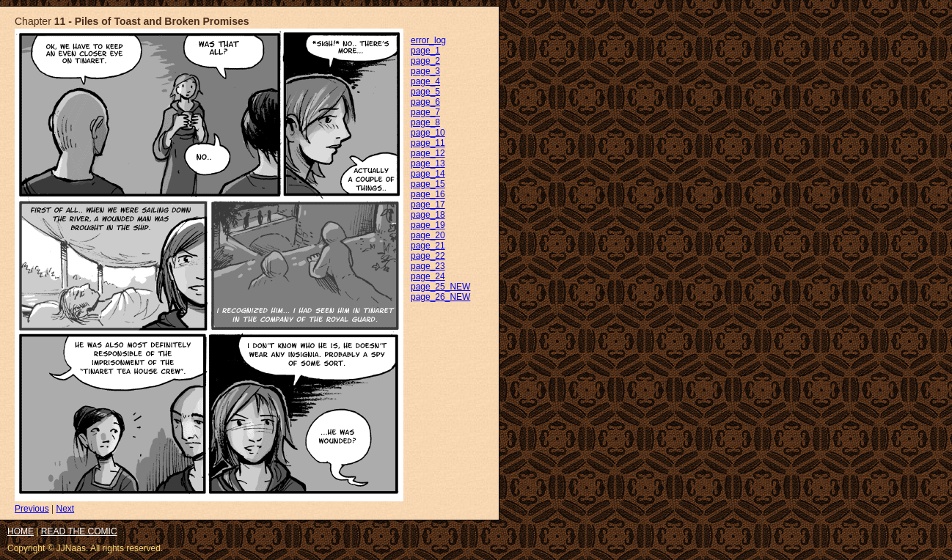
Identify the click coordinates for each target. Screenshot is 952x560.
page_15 (428, 184)
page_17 (428, 205)
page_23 (428, 266)
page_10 (428, 133)
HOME (21, 531)
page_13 (428, 163)
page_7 (425, 112)
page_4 (425, 81)
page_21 (428, 246)
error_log (428, 40)
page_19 (428, 225)
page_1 (425, 51)
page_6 (425, 102)
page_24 (428, 276)
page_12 (428, 153)
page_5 (425, 92)
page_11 (428, 143)
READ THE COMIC (79, 531)
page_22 (428, 256)
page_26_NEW (440, 297)
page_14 (428, 174)
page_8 (425, 122)
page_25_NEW (440, 287)
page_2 (425, 61)
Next (65, 509)
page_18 (428, 215)
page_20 (428, 235)
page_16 (428, 194)
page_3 (425, 71)
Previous (32, 509)
